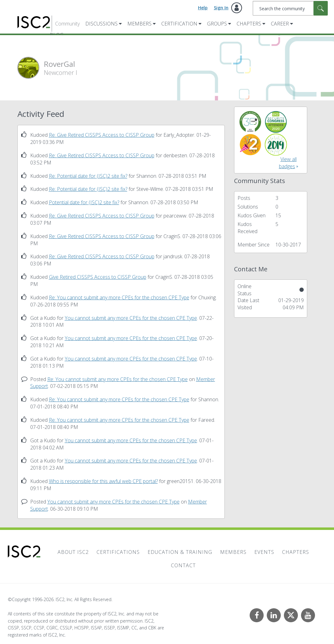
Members (139, 24)
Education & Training (180, 552)
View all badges (288, 163)
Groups (217, 24)
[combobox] (290, 8)
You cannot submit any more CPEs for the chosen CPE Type (131, 318)
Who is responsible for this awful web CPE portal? (103, 481)
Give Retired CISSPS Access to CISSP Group (98, 277)
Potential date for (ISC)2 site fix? (84, 202)
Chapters (249, 24)
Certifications (118, 552)
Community (67, 24)
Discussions (101, 24)
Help (203, 8)
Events (264, 552)
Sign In (221, 8)
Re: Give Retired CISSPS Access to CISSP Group (102, 135)
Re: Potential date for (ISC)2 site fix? (88, 176)
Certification (179, 24)
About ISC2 (73, 552)
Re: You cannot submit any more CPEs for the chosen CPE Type (119, 297)
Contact (183, 565)
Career (280, 24)
